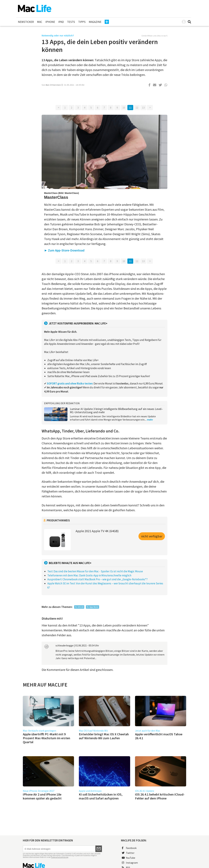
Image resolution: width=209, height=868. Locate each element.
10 (124, 108)
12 (137, 108)
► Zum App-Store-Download (64, 250)
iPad (61, 22)
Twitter (128, 853)
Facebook (129, 848)
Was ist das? (162, 36)
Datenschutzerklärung (60, 857)
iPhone (50, 22)
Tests (71, 22)
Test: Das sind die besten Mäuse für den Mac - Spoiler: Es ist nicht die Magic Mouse (95, 571)
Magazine (95, 22)
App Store (94, 607)
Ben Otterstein (53, 85)
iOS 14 (80, 607)
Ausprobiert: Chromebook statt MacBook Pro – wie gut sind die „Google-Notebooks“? (97, 579)
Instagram (130, 863)
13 (143, 108)
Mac (40, 22)
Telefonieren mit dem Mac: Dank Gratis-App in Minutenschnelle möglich (89, 575)
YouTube (129, 858)
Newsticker (26, 22)
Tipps (82, 22)
